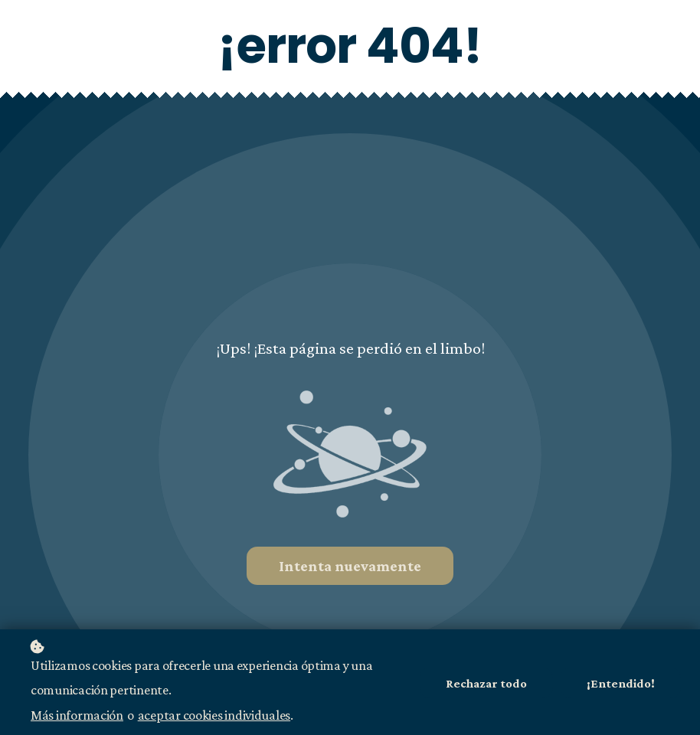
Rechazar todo (486, 685)
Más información (77, 717)
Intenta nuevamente (350, 566)
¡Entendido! (621, 685)
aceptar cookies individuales (214, 717)
